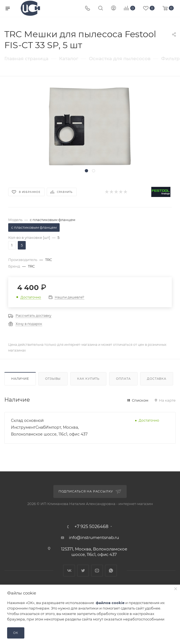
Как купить (88, 379)
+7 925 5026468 (91, 527)
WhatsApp (111, 571)
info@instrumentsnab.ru (94, 537)
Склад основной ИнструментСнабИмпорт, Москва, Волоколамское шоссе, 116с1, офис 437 (49, 427)
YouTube (97, 571)
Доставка (156, 379)
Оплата (123, 379)
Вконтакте (69, 571)
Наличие (20, 379)
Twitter (83, 571)
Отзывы (53, 379)
